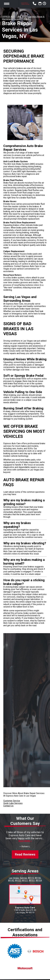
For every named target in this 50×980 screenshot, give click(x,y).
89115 (31, 878)
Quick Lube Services (13, 803)
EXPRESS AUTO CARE (12, 17)
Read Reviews (25, 854)
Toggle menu (7, 4)
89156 (38, 878)
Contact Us (8, 806)
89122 (18, 880)
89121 (25, 880)
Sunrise (23, 878)
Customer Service (12, 801)
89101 (32, 880)
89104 (39, 880)
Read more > (25, 841)
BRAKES (27, 19)
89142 (11, 880)
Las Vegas (14, 878)
